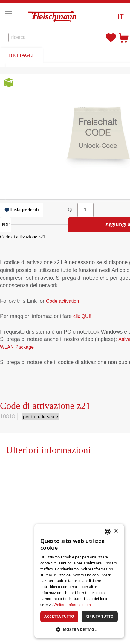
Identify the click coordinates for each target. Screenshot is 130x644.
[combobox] (43, 37)
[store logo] (54, 15)
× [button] (116, 531)
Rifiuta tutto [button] (100, 616)
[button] (121, 17)
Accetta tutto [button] (59, 616)
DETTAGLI (21, 55)
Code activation (62, 301)
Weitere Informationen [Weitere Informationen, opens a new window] (72, 605)
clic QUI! (82, 316)
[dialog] (79, 581)
